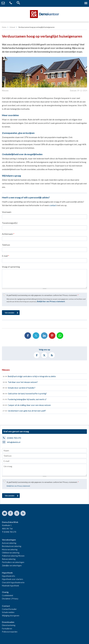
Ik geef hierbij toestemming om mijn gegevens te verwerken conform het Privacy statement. (42, 295)
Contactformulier (9, 609)
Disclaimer (6, 599)
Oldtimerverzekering (11, 553)
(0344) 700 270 (14, 438)
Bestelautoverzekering (12, 546)
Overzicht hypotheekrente (13, 582)
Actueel (12, 27)
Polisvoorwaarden (10, 632)
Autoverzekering (9, 543)
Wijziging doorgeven (11, 616)
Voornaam (7, 212)
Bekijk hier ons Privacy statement (51, 301)
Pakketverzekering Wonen (13, 556)
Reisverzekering (9, 559)
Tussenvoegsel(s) (10, 223)
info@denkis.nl (14, 442)
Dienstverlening (9, 625)
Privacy (15, 599)
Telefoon (6, 245)
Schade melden (8, 612)
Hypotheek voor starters (12, 579)
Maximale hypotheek (10, 586)
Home (4, 27)
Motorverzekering (10, 549)
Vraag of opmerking (11, 267)
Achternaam (8, 234)
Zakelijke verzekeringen (12, 566)
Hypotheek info (9, 576)
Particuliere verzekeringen (13, 562)
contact (53, 205)
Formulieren (7, 629)
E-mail (5, 256)
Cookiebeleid (7, 595)
